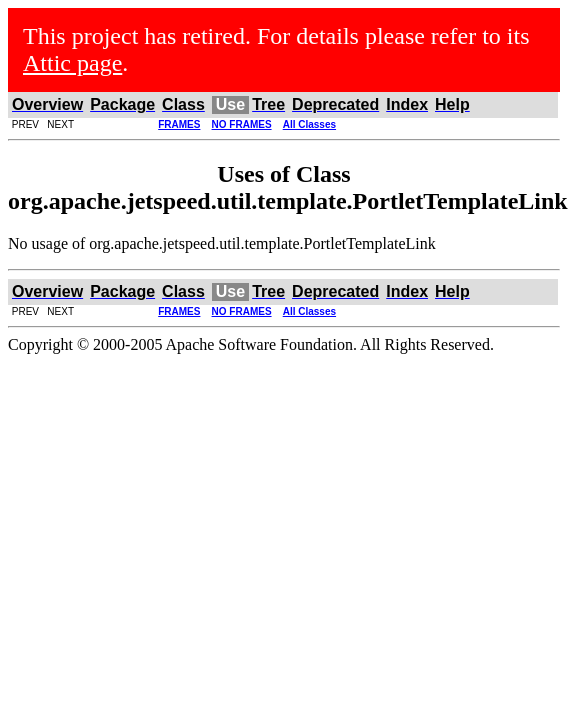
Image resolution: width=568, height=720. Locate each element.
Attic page (72, 63)
